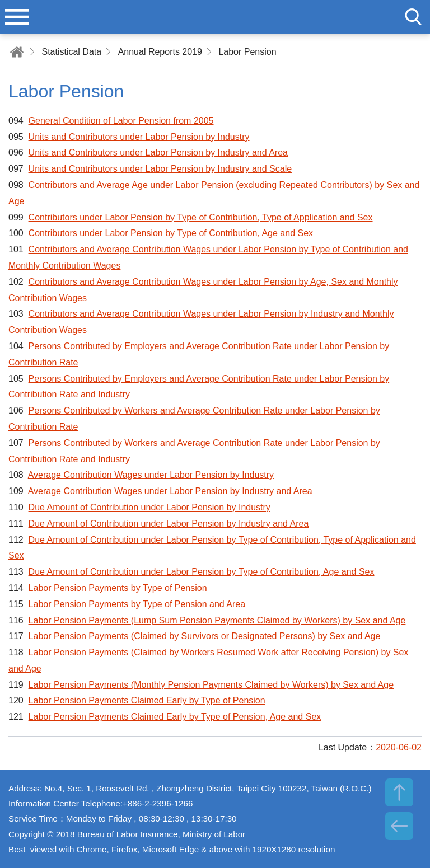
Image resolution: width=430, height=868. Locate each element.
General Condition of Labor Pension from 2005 (121, 121)
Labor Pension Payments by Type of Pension (118, 588)
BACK (399, 826)
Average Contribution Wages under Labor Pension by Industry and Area (170, 491)
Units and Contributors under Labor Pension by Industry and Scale (160, 169)
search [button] (413, 17)
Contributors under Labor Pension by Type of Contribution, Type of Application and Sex (201, 217)
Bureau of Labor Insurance (215, 17)
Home (17, 52)
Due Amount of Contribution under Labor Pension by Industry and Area (169, 524)
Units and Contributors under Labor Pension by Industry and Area (158, 153)
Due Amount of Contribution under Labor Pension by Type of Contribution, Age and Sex (202, 572)
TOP (399, 792)
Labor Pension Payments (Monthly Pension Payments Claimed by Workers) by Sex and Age (211, 685)
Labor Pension (247, 52)
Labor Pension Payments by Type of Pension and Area (137, 604)
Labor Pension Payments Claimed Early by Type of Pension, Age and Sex (175, 717)
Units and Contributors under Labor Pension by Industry (139, 137)
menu (17, 17)
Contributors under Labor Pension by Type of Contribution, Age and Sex (171, 233)
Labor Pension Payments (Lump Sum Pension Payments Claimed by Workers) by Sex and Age (217, 620)
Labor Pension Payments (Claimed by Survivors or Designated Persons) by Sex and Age (205, 636)
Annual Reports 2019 (160, 52)
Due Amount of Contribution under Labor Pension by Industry (149, 507)
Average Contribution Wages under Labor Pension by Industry (151, 475)
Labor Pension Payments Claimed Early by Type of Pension (147, 700)
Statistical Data (71, 52)
